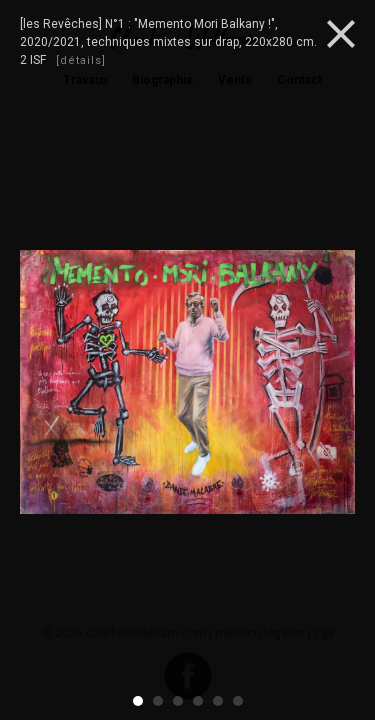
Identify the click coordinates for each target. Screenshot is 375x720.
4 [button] (199, 701)
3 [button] (179, 701)
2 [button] (159, 701)
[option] (187, 385)
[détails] (81, 60)
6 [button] (239, 701)
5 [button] (219, 701)
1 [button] (139, 701)
